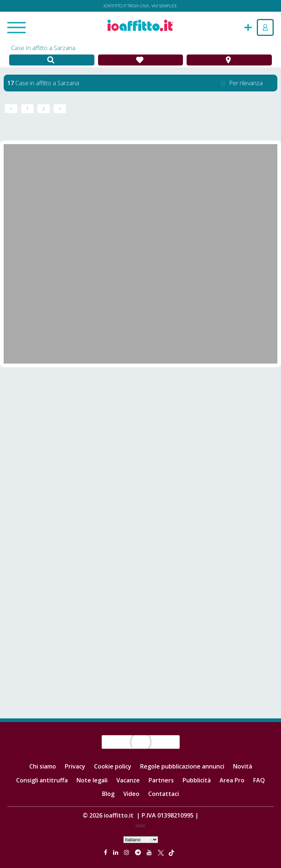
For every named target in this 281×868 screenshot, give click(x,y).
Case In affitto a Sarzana (43, 48)
